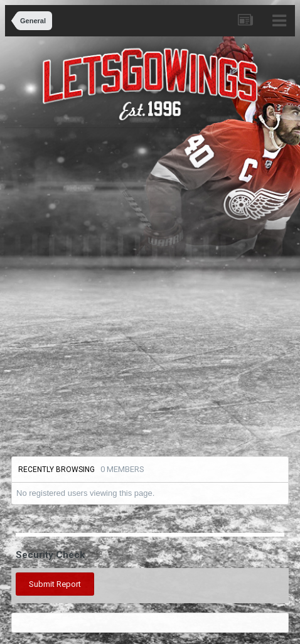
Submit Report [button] (55, 584)
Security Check (50, 555)
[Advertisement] (150, 291)
